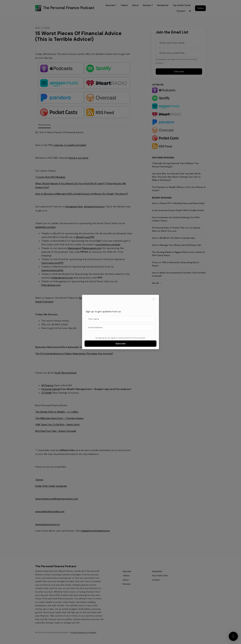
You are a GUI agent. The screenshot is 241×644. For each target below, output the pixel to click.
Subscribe (121, 344)
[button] (154, 299)
